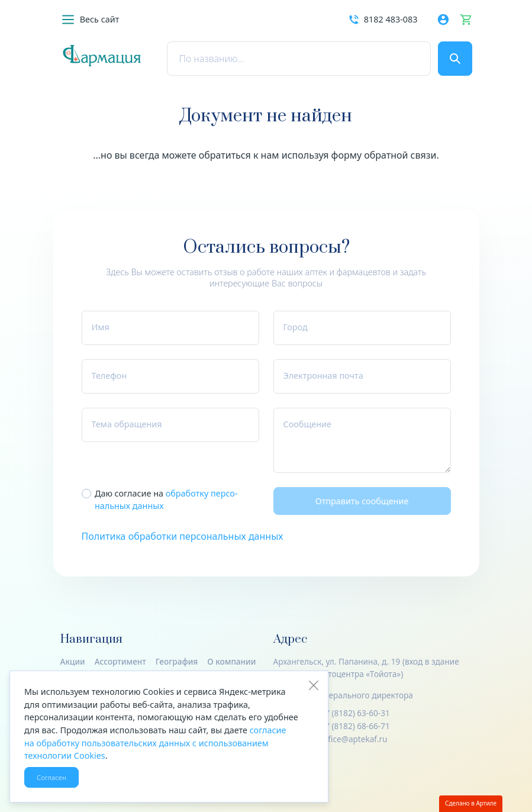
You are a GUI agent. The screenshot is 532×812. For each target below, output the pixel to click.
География (177, 661)
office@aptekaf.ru (354, 739)
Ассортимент (120, 661)
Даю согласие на (166, 500)
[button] (90, 20)
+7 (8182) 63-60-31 (355, 713)
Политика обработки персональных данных (183, 536)
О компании (231, 661)
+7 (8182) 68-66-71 (355, 726)
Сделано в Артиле (471, 803)
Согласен (51, 777)
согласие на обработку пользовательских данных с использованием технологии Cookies (155, 743)
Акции (73, 661)
